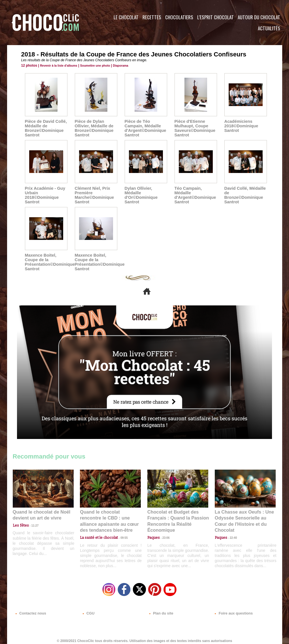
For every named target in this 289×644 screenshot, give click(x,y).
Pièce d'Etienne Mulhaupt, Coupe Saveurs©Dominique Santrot (194, 128)
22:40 (231, 530)
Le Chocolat (126, 17)
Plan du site (161, 610)
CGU (88, 610)
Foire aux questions (232, 610)
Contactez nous (30, 610)
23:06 (164, 535)
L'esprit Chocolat (215, 17)
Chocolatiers (179, 17)
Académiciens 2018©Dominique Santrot (241, 126)
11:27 (32, 524)
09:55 (120, 530)
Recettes (152, 17)
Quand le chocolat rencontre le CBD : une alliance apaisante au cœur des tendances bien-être (110, 517)
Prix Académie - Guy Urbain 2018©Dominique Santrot (44, 195)
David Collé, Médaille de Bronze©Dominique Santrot (244, 195)
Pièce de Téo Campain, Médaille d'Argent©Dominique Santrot (144, 128)
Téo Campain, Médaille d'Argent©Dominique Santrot (194, 195)
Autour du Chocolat (259, 17)
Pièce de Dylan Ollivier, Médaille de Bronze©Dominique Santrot (93, 128)
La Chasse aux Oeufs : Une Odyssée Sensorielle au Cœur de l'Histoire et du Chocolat (243, 517)
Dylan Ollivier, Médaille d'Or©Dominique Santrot (140, 195)
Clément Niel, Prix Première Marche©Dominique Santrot (93, 195)
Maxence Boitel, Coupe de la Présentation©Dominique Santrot (49, 262)
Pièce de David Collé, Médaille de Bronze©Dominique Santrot (45, 128)
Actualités (269, 28)
